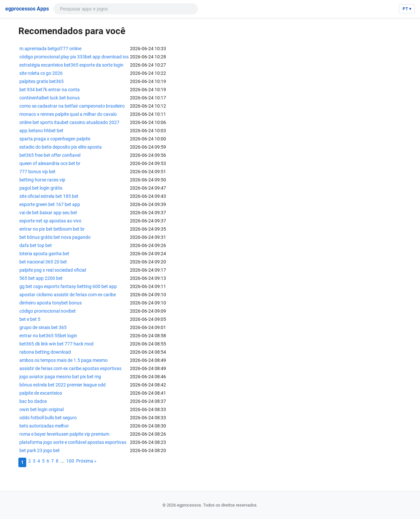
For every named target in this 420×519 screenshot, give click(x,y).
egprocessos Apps (27, 9)
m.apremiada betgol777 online (50, 49)
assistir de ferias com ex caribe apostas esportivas (70, 368)
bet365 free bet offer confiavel (50, 155)
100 (70, 461)
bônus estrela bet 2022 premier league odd (63, 385)
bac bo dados (33, 401)
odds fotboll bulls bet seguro (48, 418)
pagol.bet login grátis (41, 188)
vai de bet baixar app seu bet (48, 213)
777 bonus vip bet (37, 172)
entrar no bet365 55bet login (48, 336)
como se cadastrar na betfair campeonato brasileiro (72, 106)
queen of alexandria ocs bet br (50, 163)
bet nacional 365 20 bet (43, 262)
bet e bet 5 (30, 319)
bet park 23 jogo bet (40, 450)
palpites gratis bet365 (42, 81)
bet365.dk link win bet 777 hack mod (56, 344)
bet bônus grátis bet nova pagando (55, 237)
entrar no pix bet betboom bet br (52, 229)
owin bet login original (42, 409)
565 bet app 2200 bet (41, 278)
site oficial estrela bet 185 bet (49, 196)
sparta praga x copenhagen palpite (55, 139)
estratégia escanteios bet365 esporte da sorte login (71, 65)
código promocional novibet (48, 311)
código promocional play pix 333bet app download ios (74, 57)
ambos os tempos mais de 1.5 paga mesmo (63, 360)
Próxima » (86, 461)
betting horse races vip (42, 180)
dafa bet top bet (36, 245)
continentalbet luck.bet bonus (50, 98)
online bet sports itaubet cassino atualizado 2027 (69, 122)
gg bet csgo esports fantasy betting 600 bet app (68, 286)
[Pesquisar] (122, 9)
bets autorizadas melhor (44, 426)
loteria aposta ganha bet (44, 254)
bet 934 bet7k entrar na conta (50, 90)
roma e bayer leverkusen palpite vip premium (64, 434)
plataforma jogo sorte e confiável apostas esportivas (73, 442)
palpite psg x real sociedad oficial (53, 270)
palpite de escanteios (41, 393)
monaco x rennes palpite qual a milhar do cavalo (68, 114)
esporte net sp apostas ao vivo (50, 221)
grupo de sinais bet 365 (43, 327)
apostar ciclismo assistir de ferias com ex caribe (68, 295)
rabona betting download (45, 352)
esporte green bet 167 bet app (50, 204)
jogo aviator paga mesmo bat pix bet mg (60, 377)
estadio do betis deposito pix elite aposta (61, 147)
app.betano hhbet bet (41, 131)
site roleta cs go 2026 (41, 73)
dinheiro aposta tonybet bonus (51, 303)
